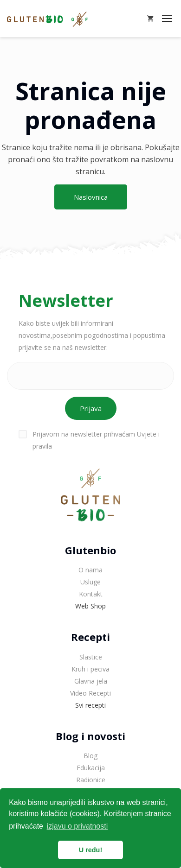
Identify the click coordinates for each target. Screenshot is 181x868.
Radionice (91, 780)
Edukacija (91, 768)
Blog (90, 756)
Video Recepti (90, 693)
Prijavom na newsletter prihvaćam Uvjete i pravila (89, 440)
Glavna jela (91, 681)
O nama (90, 570)
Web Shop (90, 606)
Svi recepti (90, 705)
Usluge (90, 582)
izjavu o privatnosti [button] (78, 826)
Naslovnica (91, 197)
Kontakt (91, 594)
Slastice (91, 657)
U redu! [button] (90, 850)
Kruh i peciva (90, 669)
